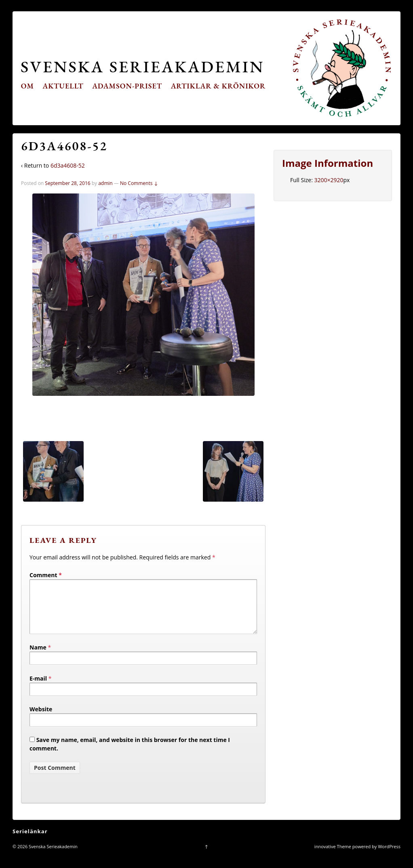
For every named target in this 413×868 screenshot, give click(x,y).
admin (105, 183)
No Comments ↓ (139, 183)
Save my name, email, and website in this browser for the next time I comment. (130, 754)
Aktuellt (63, 86)
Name (38, 657)
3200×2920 (329, 180)
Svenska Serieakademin (142, 66)
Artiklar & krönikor (218, 86)
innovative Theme (333, 856)
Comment (46, 575)
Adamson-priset (127, 86)
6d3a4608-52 (68, 165)
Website (41, 719)
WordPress (389, 856)
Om (27, 86)
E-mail (38, 688)
